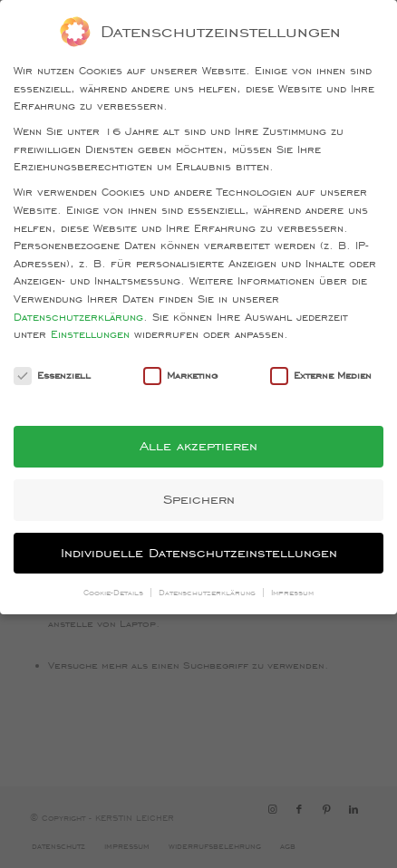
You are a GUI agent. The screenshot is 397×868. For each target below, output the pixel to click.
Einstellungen (90, 334)
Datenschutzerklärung (78, 317)
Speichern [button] (199, 499)
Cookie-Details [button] (115, 592)
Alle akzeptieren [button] (198, 446)
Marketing (180, 376)
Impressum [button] (292, 592)
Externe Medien (321, 376)
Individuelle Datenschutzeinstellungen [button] (199, 553)
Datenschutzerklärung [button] (209, 592)
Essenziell (52, 376)
